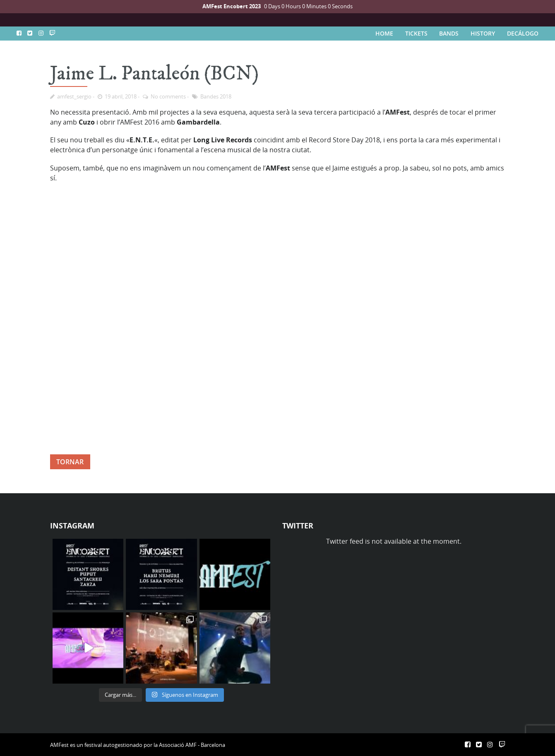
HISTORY (483, 33)
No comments (168, 96)
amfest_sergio (74, 96)
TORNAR (70, 462)
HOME (384, 33)
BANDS (449, 33)
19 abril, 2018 (121, 96)
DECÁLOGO (523, 33)
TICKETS (416, 33)
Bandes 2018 (216, 96)
